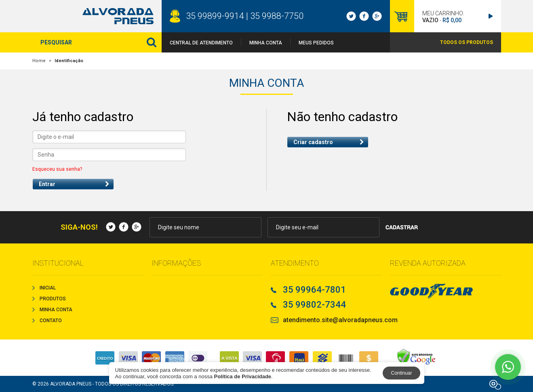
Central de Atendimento (201, 43)
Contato (51, 321)
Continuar (401, 373)
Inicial (48, 288)
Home (39, 61)
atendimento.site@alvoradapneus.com (340, 320)
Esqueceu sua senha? (57, 169)
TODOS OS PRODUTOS (467, 42)
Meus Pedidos (316, 43)
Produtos (53, 299)
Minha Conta (266, 43)
